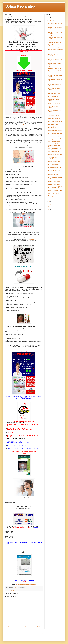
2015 (49, 208)
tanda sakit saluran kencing (53, 125)
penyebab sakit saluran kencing (54, 128)
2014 (49, 210)
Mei (49, 203)
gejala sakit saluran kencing (53, 195)
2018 (49, 16)
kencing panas (43, 633)
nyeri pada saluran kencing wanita (54, 93)
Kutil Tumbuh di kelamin (50, 633)
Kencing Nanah (26, 125)
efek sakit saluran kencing (53, 198)
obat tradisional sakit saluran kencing (55, 148)
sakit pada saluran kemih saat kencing (55, 131)
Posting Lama (40, 626)
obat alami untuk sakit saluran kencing (55, 102)
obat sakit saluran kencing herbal (54, 192)
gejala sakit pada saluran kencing (54, 194)
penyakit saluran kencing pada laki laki (55, 169)
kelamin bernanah (31, 633)
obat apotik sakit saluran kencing (54, 145)
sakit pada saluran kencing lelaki (54, 171)
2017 (49, 18)
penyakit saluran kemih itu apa (54, 188)
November (51, 21)
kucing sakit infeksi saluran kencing (54, 176)
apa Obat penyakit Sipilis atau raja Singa (55, 78)
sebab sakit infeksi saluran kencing (54, 129)
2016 (49, 207)
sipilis (27, 633)
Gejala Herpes (57, 633)
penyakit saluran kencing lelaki (54, 166)
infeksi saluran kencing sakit (53, 183)
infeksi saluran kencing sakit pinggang (55, 186)
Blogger (41, 638)
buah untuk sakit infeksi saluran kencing (55, 109)
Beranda (25, 626)
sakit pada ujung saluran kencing (54, 115)
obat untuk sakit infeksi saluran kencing (55, 144)
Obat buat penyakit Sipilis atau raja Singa (56, 24)
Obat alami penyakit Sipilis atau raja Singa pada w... (55, 40)
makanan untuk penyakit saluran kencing (55, 98)
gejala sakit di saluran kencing (54, 200)
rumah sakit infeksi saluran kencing (54, 138)
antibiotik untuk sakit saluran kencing (55, 117)
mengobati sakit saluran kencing (54, 161)
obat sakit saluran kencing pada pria (55, 151)
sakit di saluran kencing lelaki (53, 163)
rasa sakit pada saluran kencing (54, 137)
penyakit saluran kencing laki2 (54, 164)
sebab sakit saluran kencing (53, 132)
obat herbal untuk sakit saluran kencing (55, 189)
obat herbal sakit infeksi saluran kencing (55, 191)
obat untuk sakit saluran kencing (54, 118)
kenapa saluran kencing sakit (53, 174)
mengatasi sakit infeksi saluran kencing (55, 156)
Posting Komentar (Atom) (14, 628)
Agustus (50, 22)
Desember (51, 19)
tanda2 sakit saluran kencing (53, 123)
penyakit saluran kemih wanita (54, 97)
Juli (49, 202)
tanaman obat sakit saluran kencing (55, 147)
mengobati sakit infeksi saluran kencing (14, 589)
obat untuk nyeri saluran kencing (54, 104)
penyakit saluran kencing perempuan (55, 140)
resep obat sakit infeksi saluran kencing (55, 134)
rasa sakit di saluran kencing (53, 135)
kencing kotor (37, 633)
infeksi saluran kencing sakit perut (54, 184)
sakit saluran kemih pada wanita (54, 87)
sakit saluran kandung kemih (53, 180)
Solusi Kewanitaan (21, 6)
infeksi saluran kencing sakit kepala (55, 182)
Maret (50, 205)
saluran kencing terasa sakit (53, 126)
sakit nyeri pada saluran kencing (54, 153)
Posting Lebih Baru (9, 626)
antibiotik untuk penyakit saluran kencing (55, 105)
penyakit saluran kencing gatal (54, 197)
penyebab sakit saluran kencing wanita (55, 95)
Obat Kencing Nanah (9, 633)
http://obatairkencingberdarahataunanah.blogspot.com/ (27, 584)
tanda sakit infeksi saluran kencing (54, 120)
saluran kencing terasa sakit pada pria (55, 122)
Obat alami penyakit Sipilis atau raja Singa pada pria (55, 43)
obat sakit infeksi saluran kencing (54, 150)
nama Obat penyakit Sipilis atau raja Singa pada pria (55, 53)
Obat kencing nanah (30, 239)
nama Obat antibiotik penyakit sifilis (54, 62)
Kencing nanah (22, 633)
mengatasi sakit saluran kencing (54, 160)
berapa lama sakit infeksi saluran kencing (56, 167)
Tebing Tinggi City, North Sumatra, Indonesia (15, 590)
